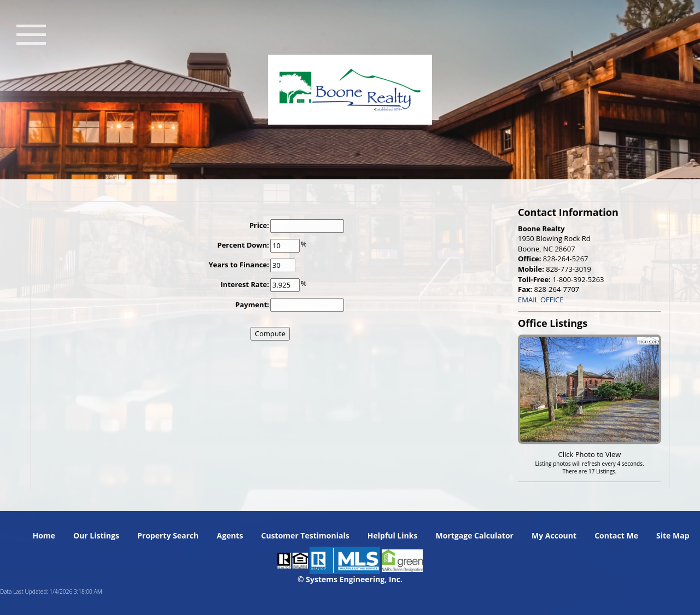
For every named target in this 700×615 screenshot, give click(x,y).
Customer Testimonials (305, 535)
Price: (259, 225)
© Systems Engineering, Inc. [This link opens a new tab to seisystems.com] (350, 579)
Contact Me (616, 535)
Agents (230, 535)
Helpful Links (393, 535)
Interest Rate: (245, 284)
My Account (554, 535)
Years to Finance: (239, 265)
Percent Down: (243, 245)
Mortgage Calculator (475, 535)
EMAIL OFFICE (541, 300)
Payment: (252, 304)
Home (43, 535)
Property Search (168, 535)
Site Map (673, 535)
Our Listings (96, 535)
